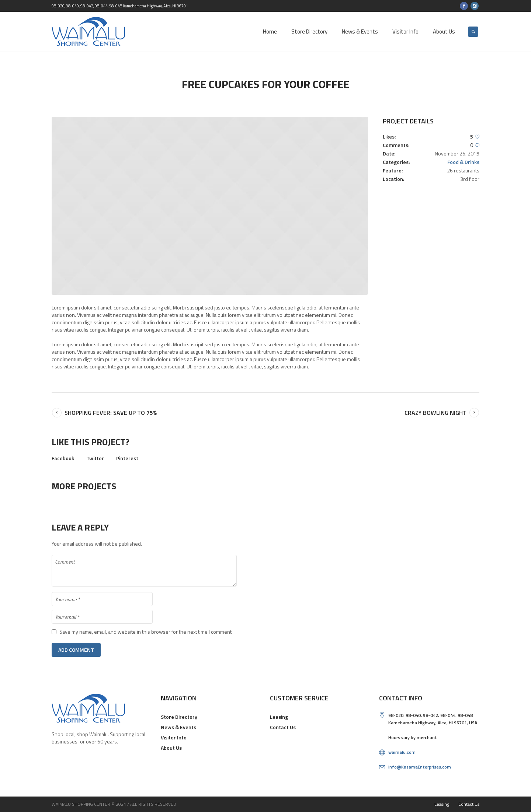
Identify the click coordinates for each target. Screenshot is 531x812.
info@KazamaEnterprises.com (420, 767)
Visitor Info (174, 737)
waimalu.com (402, 752)
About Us (171, 748)
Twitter (95, 458)
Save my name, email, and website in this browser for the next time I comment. (146, 632)
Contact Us (283, 727)
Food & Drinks (463, 162)
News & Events (178, 727)
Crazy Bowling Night (435, 413)
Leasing (279, 717)
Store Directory (179, 717)
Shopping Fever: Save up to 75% (111, 413)
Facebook (63, 458)
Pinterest (127, 458)
